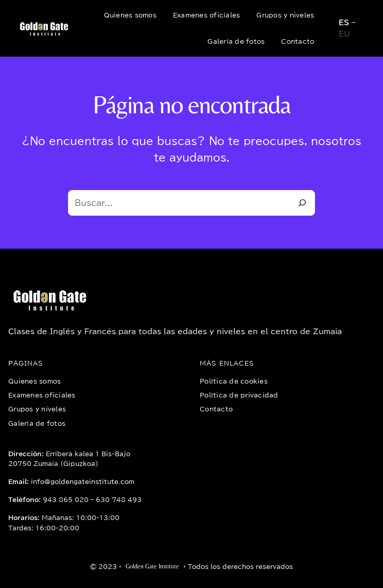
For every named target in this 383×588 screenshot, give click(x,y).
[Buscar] (302, 203)
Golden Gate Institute (152, 566)
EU (344, 34)
